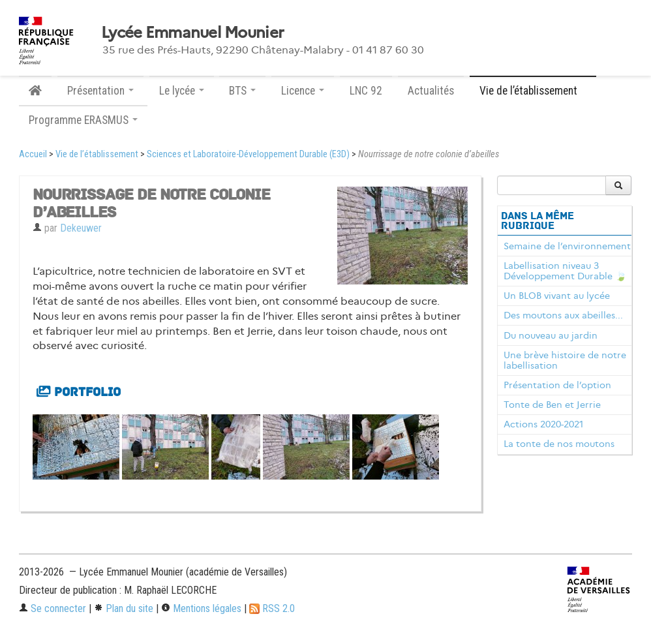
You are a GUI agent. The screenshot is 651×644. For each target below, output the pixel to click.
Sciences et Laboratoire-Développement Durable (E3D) (248, 154)
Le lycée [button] (182, 91)
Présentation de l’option (557, 385)
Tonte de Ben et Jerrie (552, 405)
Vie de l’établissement (97, 154)
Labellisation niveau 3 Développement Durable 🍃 (565, 271)
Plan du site (124, 608)
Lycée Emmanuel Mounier (192, 33)
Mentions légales (201, 608)
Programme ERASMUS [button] (83, 120)
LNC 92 (366, 91)
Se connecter (53, 608)
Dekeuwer (81, 228)
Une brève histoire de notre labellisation (565, 360)
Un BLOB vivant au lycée (557, 296)
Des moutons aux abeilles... (563, 315)
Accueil (33, 154)
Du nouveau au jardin (551, 335)
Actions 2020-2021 (543, 424)
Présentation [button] (100, 91)
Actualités (431, 91)
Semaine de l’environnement (567, 246)
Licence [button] (303, 91)
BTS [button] (242, 91)
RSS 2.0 (272, 608)
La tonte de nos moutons (559, 444)
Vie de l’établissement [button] (533, 91)
